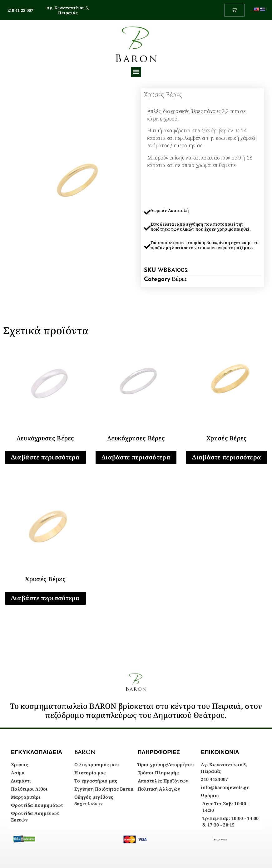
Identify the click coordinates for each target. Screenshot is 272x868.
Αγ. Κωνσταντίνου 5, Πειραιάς (68, 10)
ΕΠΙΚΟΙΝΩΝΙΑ (220, 752)
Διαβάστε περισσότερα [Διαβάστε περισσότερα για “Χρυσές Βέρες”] (227, 457)
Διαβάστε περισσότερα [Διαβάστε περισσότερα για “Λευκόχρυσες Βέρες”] (45, 457)
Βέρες (180, 280)
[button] (136, 72)
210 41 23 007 (20, 10)
